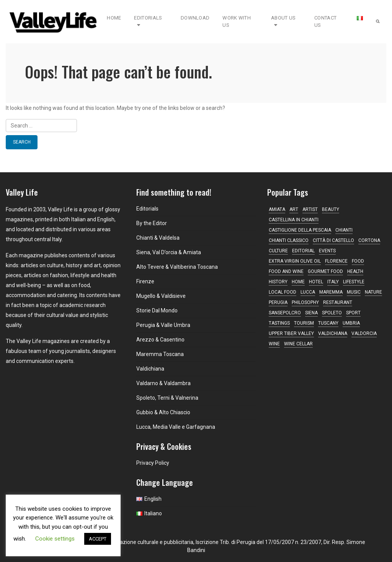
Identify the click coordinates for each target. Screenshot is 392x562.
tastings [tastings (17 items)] (279, 323)
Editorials (148, 22)
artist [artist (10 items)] (310, 209)
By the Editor (152, 223)
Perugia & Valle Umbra (163, 325)
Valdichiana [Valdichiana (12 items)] (333, 333)
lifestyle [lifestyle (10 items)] (354, 282)
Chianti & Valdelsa (158, 238)
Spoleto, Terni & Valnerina (167, 398)
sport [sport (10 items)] (353, 313)
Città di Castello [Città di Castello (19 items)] (333, 240)
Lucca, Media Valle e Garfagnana (176, 427)
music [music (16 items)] (354, 292)
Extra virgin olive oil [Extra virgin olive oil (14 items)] (295, 261)
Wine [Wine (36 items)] (274, 344)
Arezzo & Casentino (160, 340)
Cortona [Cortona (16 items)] (369, 240)
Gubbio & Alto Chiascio (163, 412)
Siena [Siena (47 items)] (311, 313)
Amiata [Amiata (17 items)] (277, 209)
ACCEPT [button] (98, 539)
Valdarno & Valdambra (163, 383)
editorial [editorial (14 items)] (303, 251)
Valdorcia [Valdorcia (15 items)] (364, 333)
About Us (283, 22)
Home (114, 18)
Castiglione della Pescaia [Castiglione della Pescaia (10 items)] (300, 230)
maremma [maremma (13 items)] (331, 292)
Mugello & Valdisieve (161, 296)
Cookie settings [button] (55, 539)
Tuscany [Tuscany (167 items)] (328, 323)
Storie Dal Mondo (157, 310)
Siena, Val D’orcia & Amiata (169, 252)
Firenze (145, 281)
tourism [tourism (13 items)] (304, 323)
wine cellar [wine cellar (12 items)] (298, 344)
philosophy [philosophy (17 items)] (305, 302)
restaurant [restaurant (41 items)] (338, 302)
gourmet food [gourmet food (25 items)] (325, 271)
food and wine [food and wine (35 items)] (286, 271)
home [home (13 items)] (298, 282)
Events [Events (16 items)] (327, 251)
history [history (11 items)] (278, 282)
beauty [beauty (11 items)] (331, 209)
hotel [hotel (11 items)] (316, 282)
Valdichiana (150, 369)
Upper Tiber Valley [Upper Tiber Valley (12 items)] (291, 333)
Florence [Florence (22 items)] (336, 261)
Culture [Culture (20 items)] (278, 251)
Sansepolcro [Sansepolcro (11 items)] (285, 313)
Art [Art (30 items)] (294, 209)
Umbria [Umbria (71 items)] (351, 323)
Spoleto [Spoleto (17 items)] (332, 313)
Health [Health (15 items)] (355, 271)
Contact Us (325, 22)
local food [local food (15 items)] (283, 292)
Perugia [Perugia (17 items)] (278, 302)
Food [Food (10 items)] (358, 261)
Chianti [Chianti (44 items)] (344, 230)
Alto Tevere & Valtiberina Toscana (177, 267)
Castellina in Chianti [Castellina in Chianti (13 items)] (294, 220)
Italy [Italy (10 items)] (333, 282)
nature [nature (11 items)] (373, 292)
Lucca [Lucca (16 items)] (308, 292)
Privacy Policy (153, 463)
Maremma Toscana (160, 354)
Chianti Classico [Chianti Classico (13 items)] (289, 240)
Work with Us (237, 22)
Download (195, 18)
